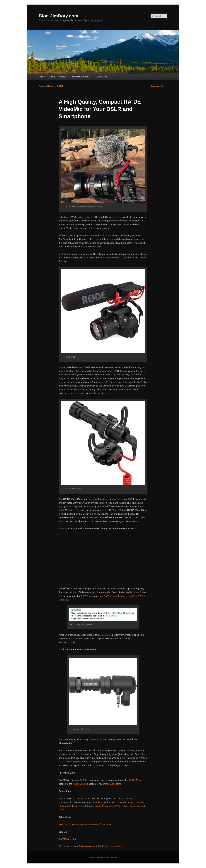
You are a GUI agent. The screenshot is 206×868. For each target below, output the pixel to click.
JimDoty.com (102, 77)
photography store (112, 784)
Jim (100, 846)
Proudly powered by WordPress (103, 857)
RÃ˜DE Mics (135, 780)
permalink (118, 846)
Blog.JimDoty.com (59, 16)
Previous (154, 86)
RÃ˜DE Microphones (69, 839)
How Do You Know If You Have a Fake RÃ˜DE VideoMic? (87, 824)
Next (164, 86)
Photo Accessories (87, 846)
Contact (63, 77)
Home (42, 77)
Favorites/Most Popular (81, 77)
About (52, 77)
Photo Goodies (80, 784)
